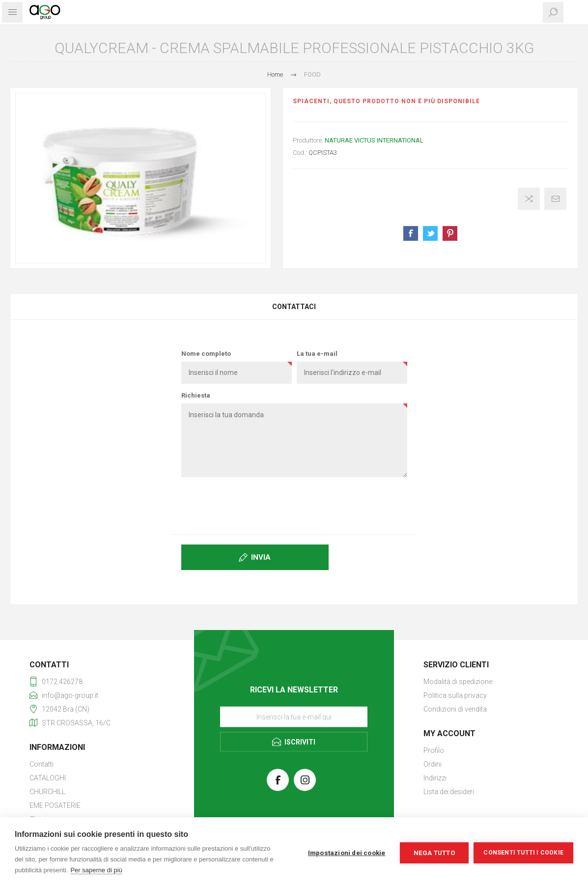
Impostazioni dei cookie (347, 853)
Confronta (529, 199)
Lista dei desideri (449, 792)
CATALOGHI (48, 778)
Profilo (434, 750)
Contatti (42, 764)
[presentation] (294, 504)
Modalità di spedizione (458, 682)
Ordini (433, 764)
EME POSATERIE (55, 805)
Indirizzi (435, 778)
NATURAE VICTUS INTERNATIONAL (374, 140)
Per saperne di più (96, 870)
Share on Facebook (411, 233)
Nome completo (206, 354)
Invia (261, 557)
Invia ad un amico (555, 199)
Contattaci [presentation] (294, 307)
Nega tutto (434, 853)
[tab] (294, 307)
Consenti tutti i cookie (523, 853)
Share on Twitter (430, 233)
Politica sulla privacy (455, 695)
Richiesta (196, 395)
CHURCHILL (47, 792)
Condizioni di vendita (455, 709)
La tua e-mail (317, 354)
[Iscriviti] (294, 716)
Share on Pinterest (450, 233)
